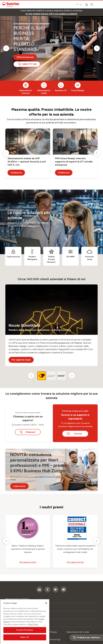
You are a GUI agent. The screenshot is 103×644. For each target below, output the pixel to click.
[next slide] (97, 48)
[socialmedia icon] (64, 590)
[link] (51, 14)
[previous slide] (6, 48)
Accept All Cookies (25, 641)
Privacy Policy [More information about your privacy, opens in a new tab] (33, 635)
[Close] (46, 614)
